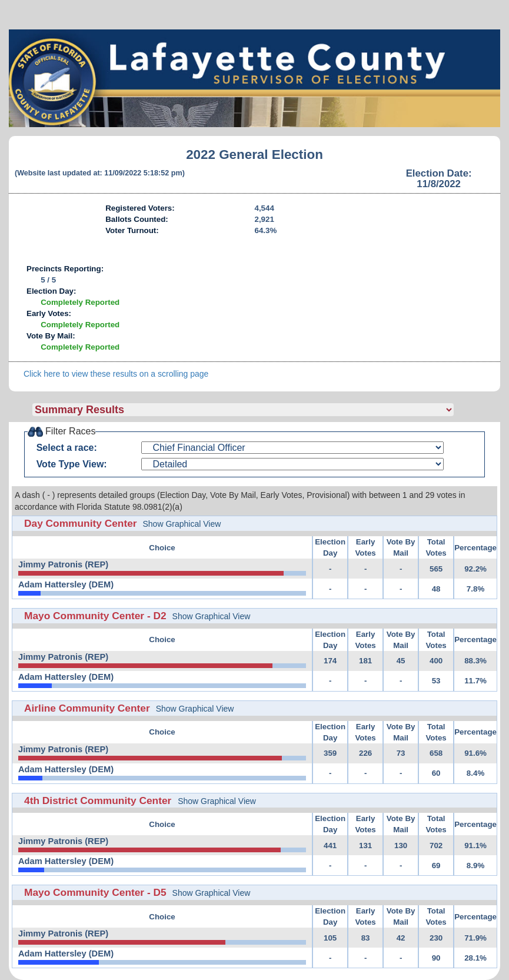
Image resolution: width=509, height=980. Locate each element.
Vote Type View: (72, 464)
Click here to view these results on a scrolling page (116, 374)
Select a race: (67, 448)
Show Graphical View (182, 524)
